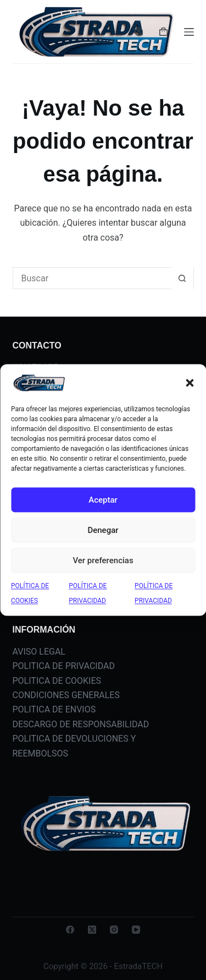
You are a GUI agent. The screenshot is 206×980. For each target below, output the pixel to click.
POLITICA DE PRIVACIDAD (64, 666)
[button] (190, 383)
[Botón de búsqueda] (182, 278)
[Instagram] (114, 930)
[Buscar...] (92, 278)
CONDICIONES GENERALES (66, 695)
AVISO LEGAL (39, 652)
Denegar (103, 530)
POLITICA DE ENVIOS (54, 709)
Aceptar (103, 500)
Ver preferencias (103, 560)
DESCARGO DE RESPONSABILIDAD (81, 724)
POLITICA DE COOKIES (57, 681)
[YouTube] (136, 930)
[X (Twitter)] (92, 930)
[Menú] (189, 32)
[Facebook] (70, 930)
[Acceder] (139, 32)
